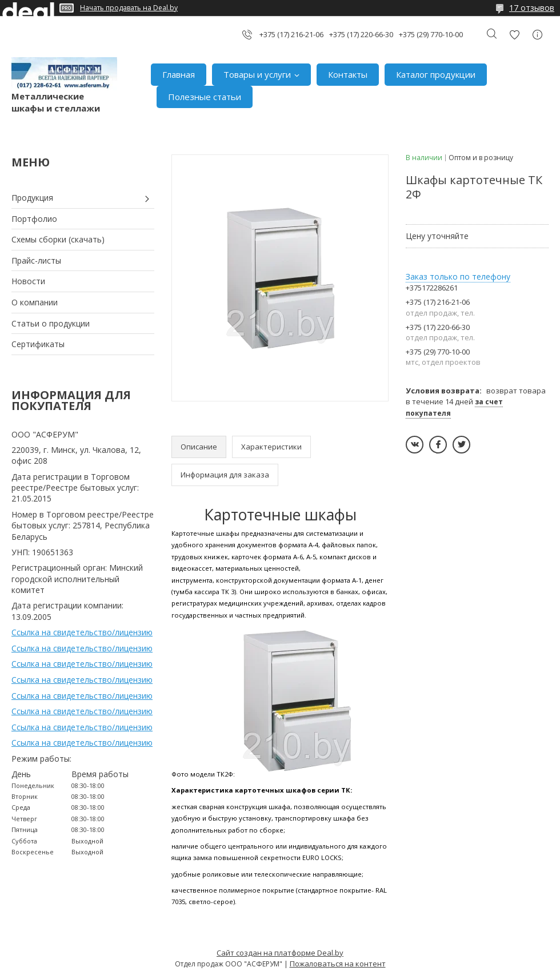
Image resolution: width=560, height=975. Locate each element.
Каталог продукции (436, 74)
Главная (179, 74)
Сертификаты (38, 344)
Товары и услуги (257, 74)
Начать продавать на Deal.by (129, 8)
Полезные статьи (205, 97)
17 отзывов (532, 8)
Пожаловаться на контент (338, 964)
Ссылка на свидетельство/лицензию (82, 632)
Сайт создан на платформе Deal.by (280, 953)
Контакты (348, 74)
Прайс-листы (36, 260)
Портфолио (34, 219)
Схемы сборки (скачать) (58, 239)
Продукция (32, 198)
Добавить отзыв (514, 35)
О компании (35, 302)
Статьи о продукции (51, 323)
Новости (28, 281)
